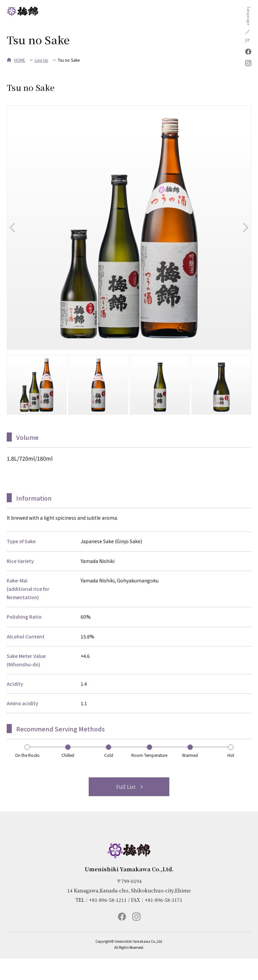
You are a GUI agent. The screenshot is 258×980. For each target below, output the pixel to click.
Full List (126, 787)
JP (248, 40)
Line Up (41, 60)
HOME (20, 60)
